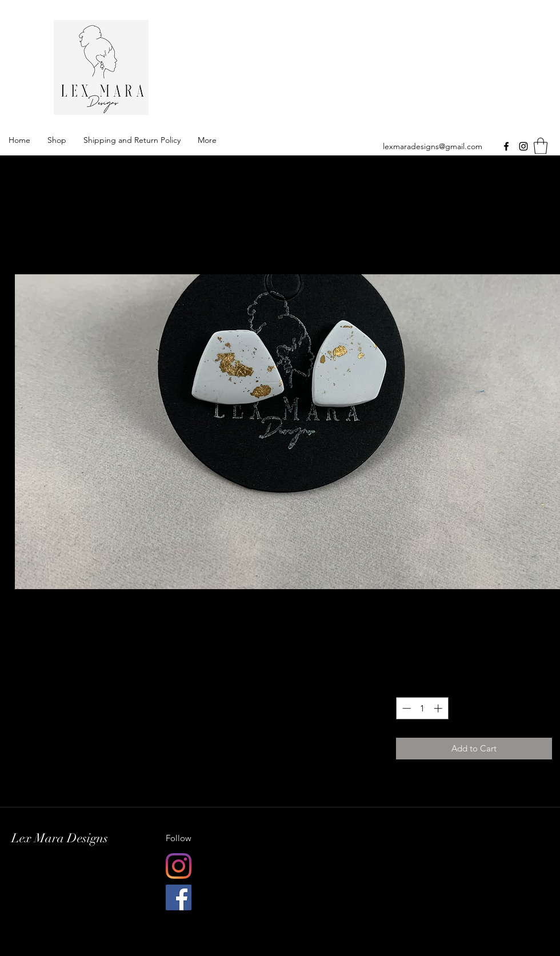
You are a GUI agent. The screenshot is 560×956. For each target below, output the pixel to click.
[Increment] (439, 708)
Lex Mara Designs (280, 65)
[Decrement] (405, 708)
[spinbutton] (422, 708)
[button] (541, 146)
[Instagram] (523, 146)
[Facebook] (506, 146)
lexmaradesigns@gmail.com (433, 146)
